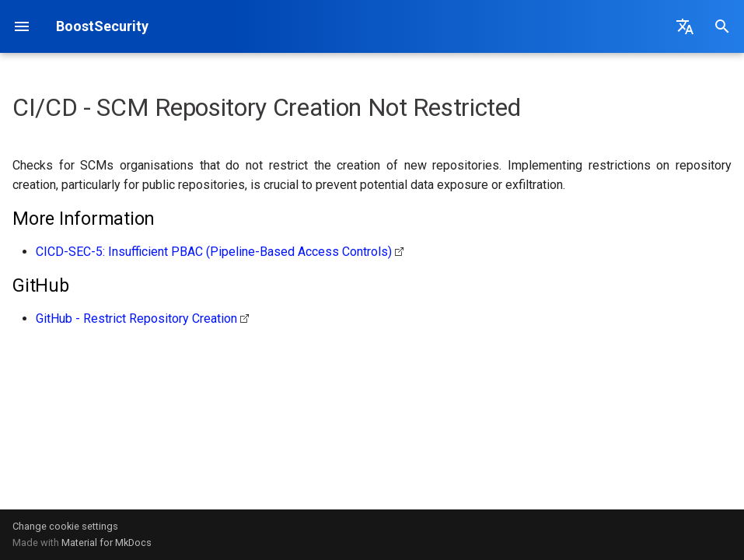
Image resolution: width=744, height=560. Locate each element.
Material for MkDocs (107, 542)
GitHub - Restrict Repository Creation (136, 318)
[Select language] (685, 26)
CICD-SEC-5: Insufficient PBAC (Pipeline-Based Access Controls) (214, 252)
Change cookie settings (65, 526)
